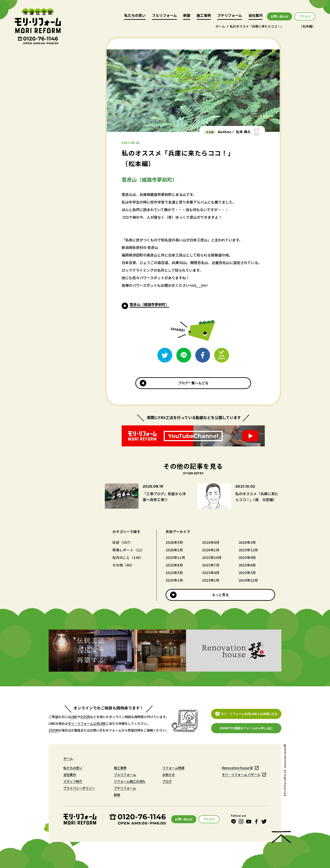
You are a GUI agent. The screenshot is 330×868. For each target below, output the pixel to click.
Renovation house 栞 (237, 768)
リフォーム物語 (173, 768)
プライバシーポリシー (79, 788)
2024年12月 (248, 580)
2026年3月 (247, 542)
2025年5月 (174, 573)
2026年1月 (211, 550)
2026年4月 (211, 542)
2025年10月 (212, 557)
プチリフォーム (230, 16)
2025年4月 (211, 573)
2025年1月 (211, 580)
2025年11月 (175, 557)
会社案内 (255, 16)
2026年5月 (174, 542)
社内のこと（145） (128, 557)
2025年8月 (174, 565)
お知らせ (169, 775)
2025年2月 (174, 580)
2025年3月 (247, 573)
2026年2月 (174, 550)
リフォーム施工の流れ (130, 781)
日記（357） (123, 542)
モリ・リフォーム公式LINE (87, 723)
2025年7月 (211, 565)
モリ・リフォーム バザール (241, 775)
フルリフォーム (164, 16)
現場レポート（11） (129, 550)
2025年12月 (248, 550)
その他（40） (123, 565)
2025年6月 (247, 565)
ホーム (220, 26)
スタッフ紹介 (73, 781)
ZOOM (85, 717)
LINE (74, 717)
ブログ (167, 781)
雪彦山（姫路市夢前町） (149, 304)
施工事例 (204, 16)
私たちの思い (135, 16)
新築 (187, 16)
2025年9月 (247, 557)
